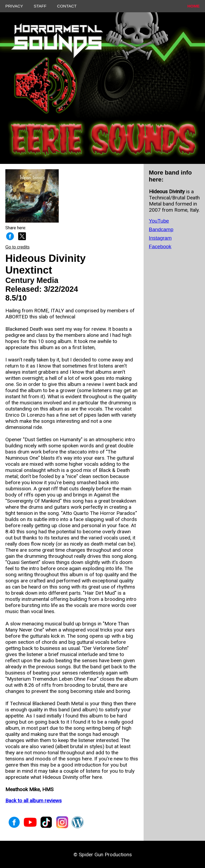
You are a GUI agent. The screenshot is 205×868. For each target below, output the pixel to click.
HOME (194, 6)
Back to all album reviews (33, 801)
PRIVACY (14, 6)
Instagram (160, 238)
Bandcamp (161, 229)
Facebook (160, 246)
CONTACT (67, 6)
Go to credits (17, 247)
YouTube (159, 221)
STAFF (40, 6)
